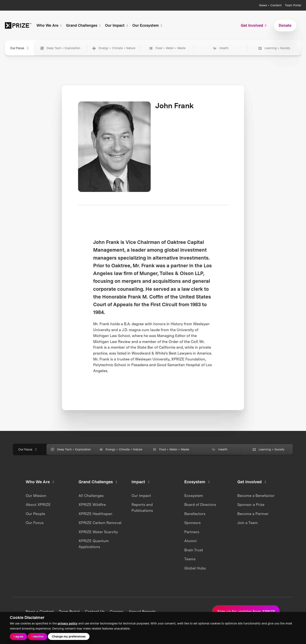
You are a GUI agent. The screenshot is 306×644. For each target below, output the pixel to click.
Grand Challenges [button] (84, 25)
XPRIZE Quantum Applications (94, 544)
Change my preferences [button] (69, 636)
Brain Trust (194, 550)
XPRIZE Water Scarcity (98, 532)
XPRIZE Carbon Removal (100, 523)
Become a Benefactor (256, 496)
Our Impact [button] (117, 25)
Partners (192, 532)
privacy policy (68, 623)
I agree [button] (18, 636)
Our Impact (141, 496)
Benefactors (195, 514)
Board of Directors (200, 505)
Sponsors (192, 523)
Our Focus (35, 523)
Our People (35, 514)
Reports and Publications (142, 507)
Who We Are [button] (50, 25)
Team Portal (293, 5)
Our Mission (36, 496)
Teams (190, 559)
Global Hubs (195, 568)
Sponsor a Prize (251, 505)
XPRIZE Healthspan (95, 514)
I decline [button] (38, 636)
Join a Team (247, 523)
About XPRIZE (38, 505)
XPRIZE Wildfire (92, 505)
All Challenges (91, 496)
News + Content (270, 5)
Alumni (190, 541)
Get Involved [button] (254, 25)
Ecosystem (194, 496)
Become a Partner (253, 514)
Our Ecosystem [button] (148, 25)
